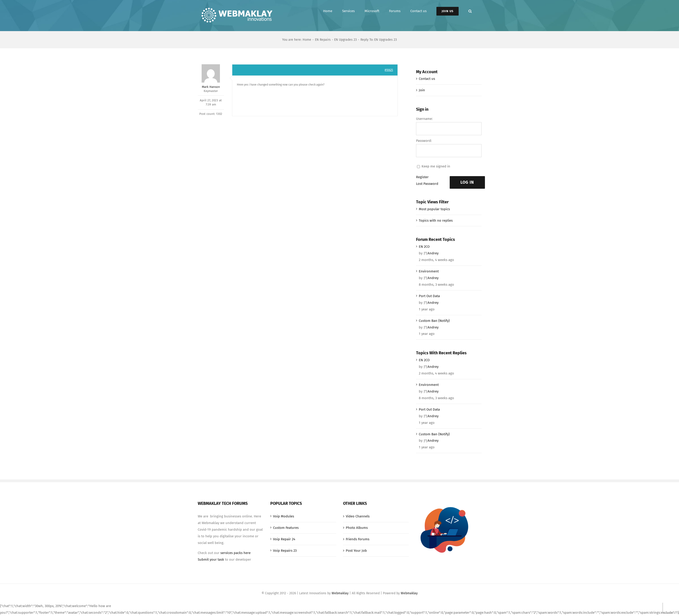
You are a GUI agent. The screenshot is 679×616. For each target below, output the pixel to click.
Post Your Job (356, 551)
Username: (424, 119)
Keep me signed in (436, 166)
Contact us (427, 79)
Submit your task (211, 560)
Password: (424, 141)
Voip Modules (284, 516)
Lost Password (427, 184)
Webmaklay (340, 593)
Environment (429, 271)
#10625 (389, 70)
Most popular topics (434, 209)
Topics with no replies (436, 221)
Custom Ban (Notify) (434, 321)
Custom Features (286, 528)
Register (422, 177)
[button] (470, 11)
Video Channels (358, 516)
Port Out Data (429, 296)
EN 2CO (424, 247)
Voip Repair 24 (284, 539)
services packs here (235, 553)
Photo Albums (357, 528)
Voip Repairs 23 (285, 551)
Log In (467, 182)
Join (422, 90)
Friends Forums (358, 539)
